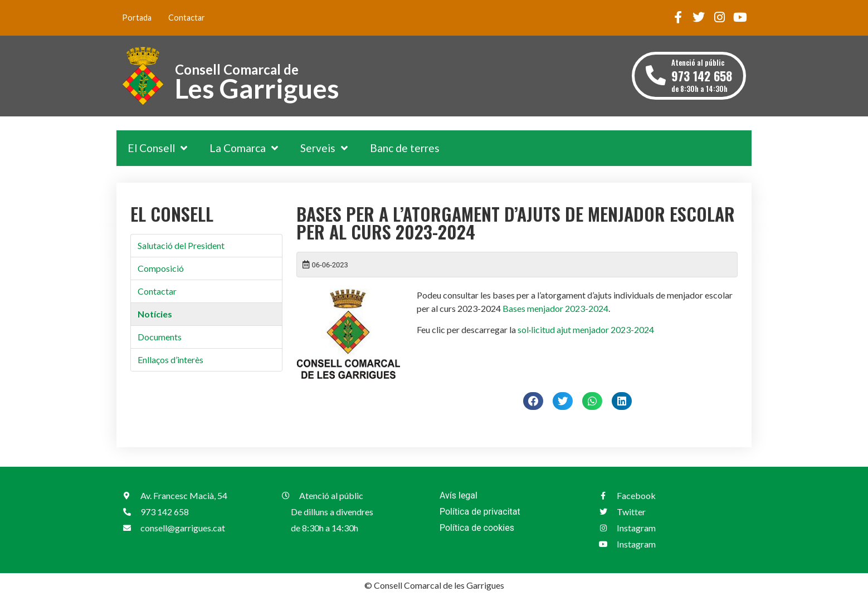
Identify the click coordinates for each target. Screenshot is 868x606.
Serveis (324, 148)
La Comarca (244, 148)
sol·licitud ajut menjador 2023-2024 (586, 329)
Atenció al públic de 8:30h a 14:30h (702, 75)
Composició (161, 268)
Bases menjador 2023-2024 (555, 308)
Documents (160, 337)
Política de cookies (477, 528)
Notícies (155, 314)
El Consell (157, 148)
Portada (137, 18)
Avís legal (459, 495)
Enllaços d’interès (170, 360)
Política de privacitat (480, 512)
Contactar (187, 18)
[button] (533, 401)
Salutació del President (181, 245)
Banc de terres (405, 148)
